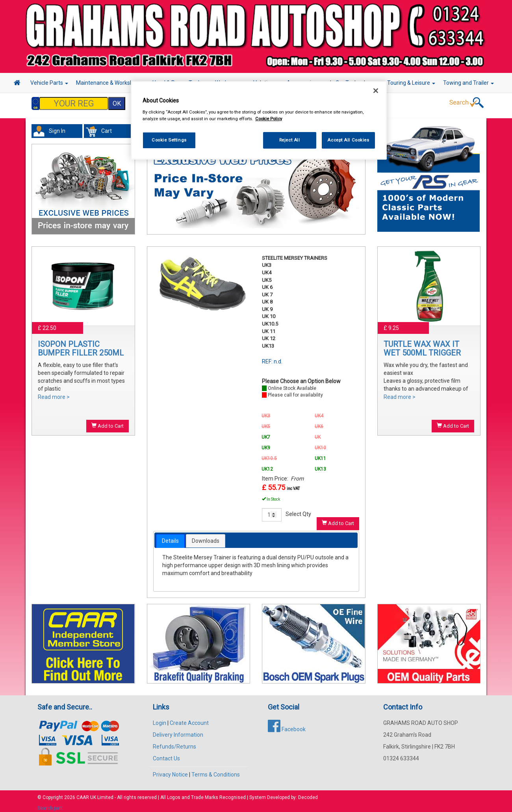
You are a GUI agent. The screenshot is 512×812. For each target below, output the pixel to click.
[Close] (376, 91)
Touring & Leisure (411, 83)
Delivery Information (178, 731)
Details (170, 537)
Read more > (54, 393)
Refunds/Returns (174, 743)
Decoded (308, 793)
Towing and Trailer (468, 83)
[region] (259, 120)
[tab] (170, 537)
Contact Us (166, 754)
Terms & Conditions (216, 771)
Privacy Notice (170, 771)
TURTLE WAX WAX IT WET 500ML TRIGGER (422, 345)
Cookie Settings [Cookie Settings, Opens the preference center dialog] (169, 140)
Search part (50, 804)
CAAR (83, 793)
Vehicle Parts (49, 83)
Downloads (206, 537)
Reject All (290, 140)
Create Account (189, 719)
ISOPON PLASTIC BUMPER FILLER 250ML (81, 345)
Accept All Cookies (348, 140)
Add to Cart (108, 422)
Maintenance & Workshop (110, 83)
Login (160, 719)
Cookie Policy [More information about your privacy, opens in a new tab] (269, 119)
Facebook (287, 725)
